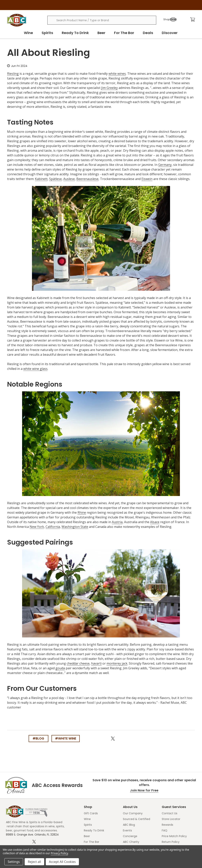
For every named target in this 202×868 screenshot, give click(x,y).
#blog (38, 738)
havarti (96, 663)
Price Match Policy (174, 836)
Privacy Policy (59, 853)
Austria (117, 522)
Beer (101, 33)
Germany (165, 165)
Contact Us (170, 813)
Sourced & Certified (137, 819)
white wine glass (35, 369)
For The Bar (124, 33)
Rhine (82, 512)
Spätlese (55, 179)
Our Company (133, 813)
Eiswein (147, 179)
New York (37, 527)
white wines (117, 74)
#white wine (66, 738)
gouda (60, 668)
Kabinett (41, 179)
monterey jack (117, 663)
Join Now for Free (144, 790)
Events (127, 830)
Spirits (47, 33)
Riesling (13, 74)
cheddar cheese (78, 663)
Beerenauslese (87, 179)
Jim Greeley (109, 88)
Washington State (75, 527)
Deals (148, 33)
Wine (28, 33)
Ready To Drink (75, 33)
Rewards (167, 825)
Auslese (69, 179)
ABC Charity (131, 842)
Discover (170, 33)
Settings (14, 862)
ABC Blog (129, 825)
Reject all (34, 862)
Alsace (155, 522)
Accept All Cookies (62, 862)
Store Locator (171, 819)
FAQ (165, 830)
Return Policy (171, 842)
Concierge (130, 836)
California (53, 527)
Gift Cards (91, 813)
